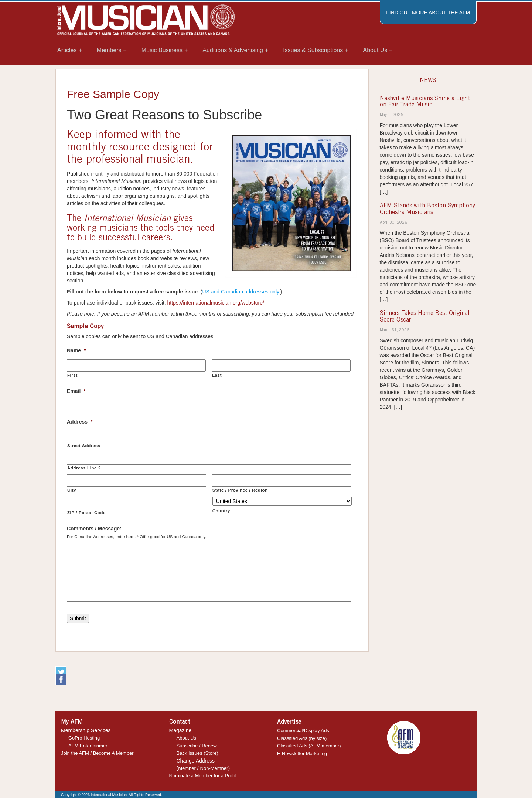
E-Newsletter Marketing (302, 753)
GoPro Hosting (84, 738)
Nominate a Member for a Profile (204, 776)
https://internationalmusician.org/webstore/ (216, 303)
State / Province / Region (240, 490)
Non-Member (214, 768)
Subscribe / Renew (197, 746)
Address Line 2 (84, 468)
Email (76, 391)
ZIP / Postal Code (86, 513)
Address (80, 422)
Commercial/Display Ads (303, 731)
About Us (186, 738)
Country (221, 511)
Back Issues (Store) (197, 753)
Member (187, 768)
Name (76, 350)
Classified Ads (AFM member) (309, 746)
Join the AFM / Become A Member (97, 753)
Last (217, 375)
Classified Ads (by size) (302, 738)
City (72, 490)
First (72, 375)
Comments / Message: (94, 529)
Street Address (84, 446)
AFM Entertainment (89, 746)
